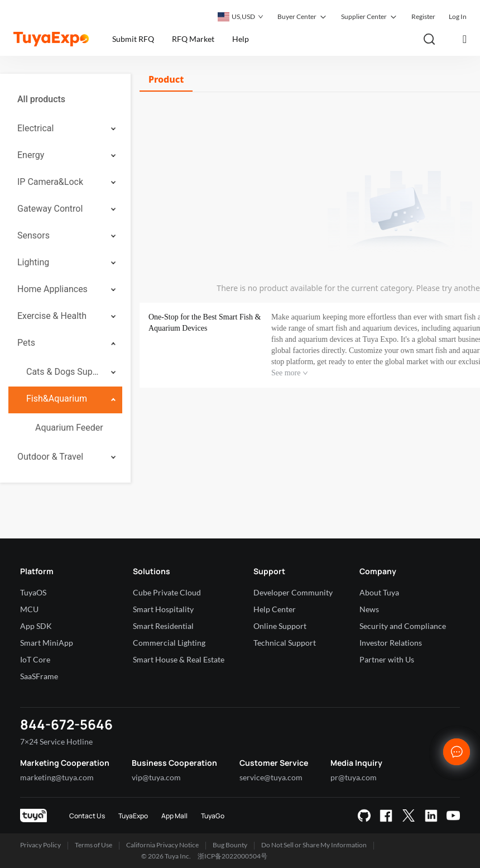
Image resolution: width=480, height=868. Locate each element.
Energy (31, 155)
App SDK (36, 626)
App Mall (174, 816)
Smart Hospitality (163, 609)
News (369, 609)
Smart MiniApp (47, 643)
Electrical (35, 128)
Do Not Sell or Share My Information (314, 845)
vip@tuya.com (156, 777)
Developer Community (293, 592)
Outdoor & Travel (50, 457)
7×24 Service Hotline (56, 741)
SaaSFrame (39, 676)
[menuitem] (65, 99)
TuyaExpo (133, 816)
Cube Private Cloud (167, 592)
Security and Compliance (403, 626)
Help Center (275, 609)
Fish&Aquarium (57, 399)
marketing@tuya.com (57, 777)
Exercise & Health (52, 316)
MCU (29, 609)
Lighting (33, 262)
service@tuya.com (271, 777)
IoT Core (35, 659)
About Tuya (379, 592)
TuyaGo (213, 816)
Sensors (33, 235)
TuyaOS (33, 592)
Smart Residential (163, 626)
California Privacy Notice (162, 845)
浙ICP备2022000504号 (232, 856)
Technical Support (285, 643)
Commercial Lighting (169, 643)
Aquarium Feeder (69, 428)
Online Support (280, 626)
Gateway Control (50, 209)
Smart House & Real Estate (179, 659)
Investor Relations (391, 643)
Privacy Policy (40, 845)
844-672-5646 (66, 724)
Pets (26, 343)
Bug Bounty (230, 845)
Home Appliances (52, 289)
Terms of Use (93, 845)
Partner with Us (387, 659)
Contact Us (87, 816)
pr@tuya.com (354, 777)
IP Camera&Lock (50, 182)
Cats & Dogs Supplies (65, 372)
